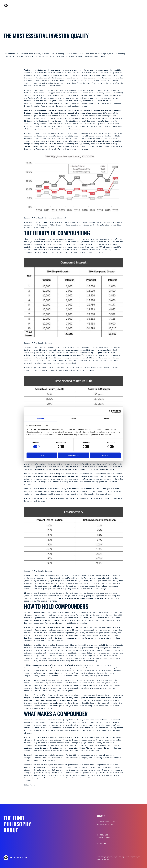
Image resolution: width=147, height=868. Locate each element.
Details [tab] (73, 419)
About (107, 5)
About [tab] (107, 419)
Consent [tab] (41, 419)
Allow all (105, 455)
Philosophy (97, 5)
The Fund (86, 5)
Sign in (119, 5)
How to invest (135, 5)
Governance (102, 843)
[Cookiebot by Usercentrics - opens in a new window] (111, 411)
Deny (42, 455)
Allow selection (73, 455)
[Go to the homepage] (16, 6)
